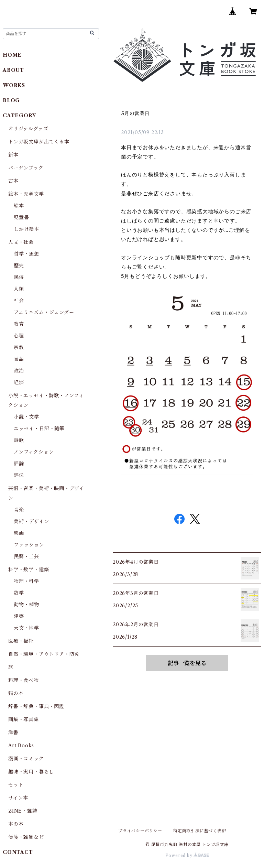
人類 (19, 289)
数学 (19, 593)
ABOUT (13, 70)
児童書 (21, 217)
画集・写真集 (24, 719)
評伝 (19, 475)
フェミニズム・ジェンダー (44, 312)
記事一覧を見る (187, 663)
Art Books (21, 746)
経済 (19, 382)
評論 (19, 464)
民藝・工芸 (26, 556)
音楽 (19, 510)
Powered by (187, 855)
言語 (19, 359)
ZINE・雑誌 (23, 811)
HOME (12, 55)
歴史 (19, 265)
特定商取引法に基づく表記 (200, 831)
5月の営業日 (135, 113)
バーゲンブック (26, 168)
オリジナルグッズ (28, 129)
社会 (19, 301)
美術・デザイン (31, 521)
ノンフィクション (34, 452)
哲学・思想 (26, 254)
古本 (13, 181)
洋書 (13, 733)
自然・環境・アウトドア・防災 (44, 654)
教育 (19, 324)
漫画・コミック (26, 759)
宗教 (19, 347)
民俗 (19, 277)
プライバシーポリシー (140, 831)
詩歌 (19, 440)
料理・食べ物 (24, 680)
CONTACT (18, 852)
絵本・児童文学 (26, 194)
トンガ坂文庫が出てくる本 (39, 142)
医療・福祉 (21, 641)
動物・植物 (26, 605)
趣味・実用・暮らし (31, 772)
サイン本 (18, 798)
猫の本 (16, 693)
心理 (19, 336)
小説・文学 (26, 417)
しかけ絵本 (26, 229)
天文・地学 (26, 628)
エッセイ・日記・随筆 (39, 428)
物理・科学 (26, 581)
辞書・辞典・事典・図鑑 (36, 706)
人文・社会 (21, 242)
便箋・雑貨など (26, 837)
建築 (19, 616)
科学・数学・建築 (29, 569)
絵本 (19, 206)
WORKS (14, 85)
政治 (19, 371)
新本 (13, 155)
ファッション (29, 545)
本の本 (16, 824)
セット (16, 785)
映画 (19, 533)
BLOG (11, 100)
